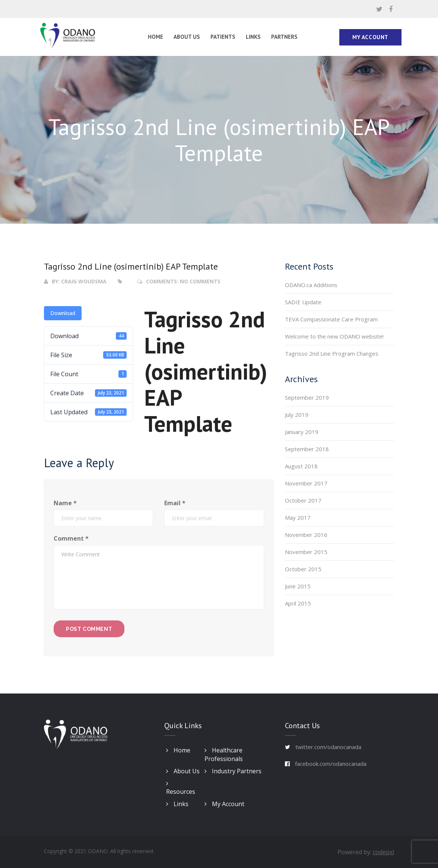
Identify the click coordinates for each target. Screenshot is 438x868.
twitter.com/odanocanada (328, 747)
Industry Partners (233, 771)
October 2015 (303, 569)
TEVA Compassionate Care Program (331, 319)
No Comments (200, 281)
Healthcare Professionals (224, 754)
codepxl (383, 852)
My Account (370, 37)
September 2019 (307, 397)
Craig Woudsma (84, 281)
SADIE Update (303, 302)
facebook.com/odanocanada (331, 764)
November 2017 (306, 483)
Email (175, 503)
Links (253, 37)
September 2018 (307, 449)
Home (155, 37)
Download (63, 313)
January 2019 (302, 432)
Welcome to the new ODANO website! (334, 336)
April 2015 (298, 603)
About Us (187, 37)
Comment (71, 538)
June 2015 (298, 586)
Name (65, 503)
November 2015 (306, 552)
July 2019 (297, 415)
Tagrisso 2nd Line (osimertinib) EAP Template (131, 266)
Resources (181, 788)
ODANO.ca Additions (311, 285)
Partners (284, 37)
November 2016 (306, 535)
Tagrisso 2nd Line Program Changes (332, 353)
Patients (223, 37)
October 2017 (303, 500)
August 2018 (301, 466)
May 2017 (298, 518)
